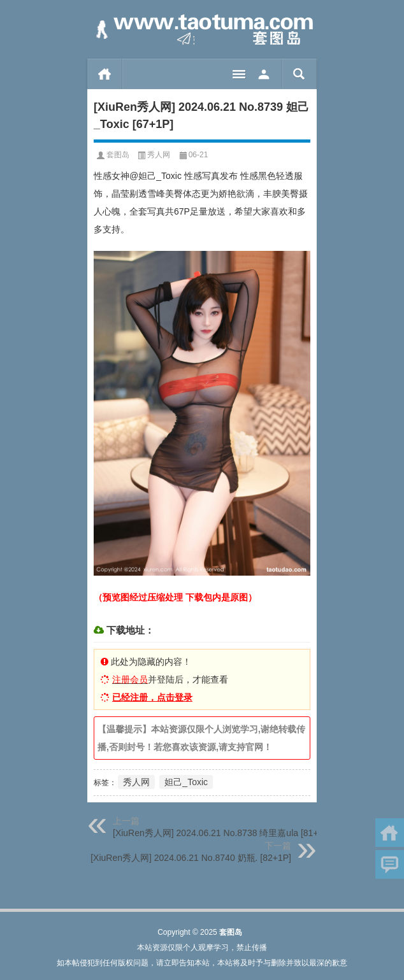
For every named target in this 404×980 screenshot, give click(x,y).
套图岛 (118, 155)
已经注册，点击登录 (152, 697)
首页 (105, 74)
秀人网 (159, 155)
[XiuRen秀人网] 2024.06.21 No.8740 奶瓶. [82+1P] (191, 858)
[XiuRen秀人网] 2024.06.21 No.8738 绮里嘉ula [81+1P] (222, 833)
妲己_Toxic (186, 782)
